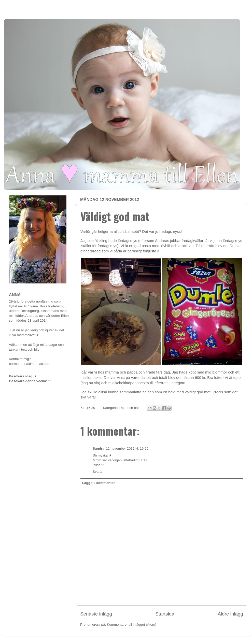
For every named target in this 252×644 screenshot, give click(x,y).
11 (50, 381)
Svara (97, 472)
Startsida (165, 614)
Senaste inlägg (96, 614)
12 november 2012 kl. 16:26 (127, 448)
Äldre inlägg (230, 614)
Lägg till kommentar (99, 483)
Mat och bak (130, 408)
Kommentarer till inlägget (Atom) (132, 625)
